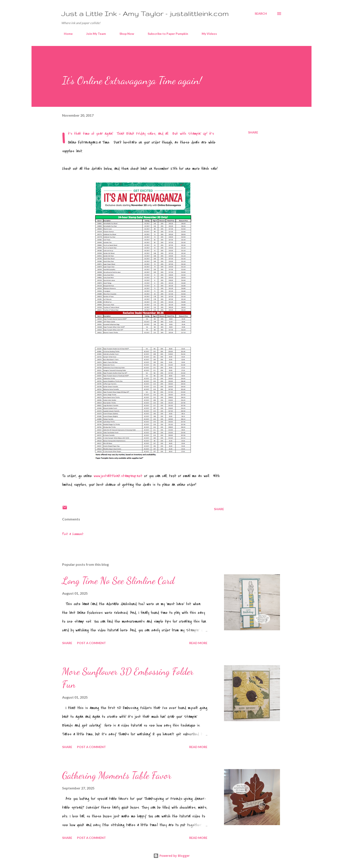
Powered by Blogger (171, 856)
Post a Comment (73, 534)
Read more (198, 643)
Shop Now (124, 34)
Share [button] (253, 132)
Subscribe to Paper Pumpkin (165, 34)
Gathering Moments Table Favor (117, 775)
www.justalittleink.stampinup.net (118, 476)
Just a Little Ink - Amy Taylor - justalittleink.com (145, 13)
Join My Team (93, 34)
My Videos (207, 34)
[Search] (261, 14)
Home (66, 34)
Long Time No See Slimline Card (118, 581)
